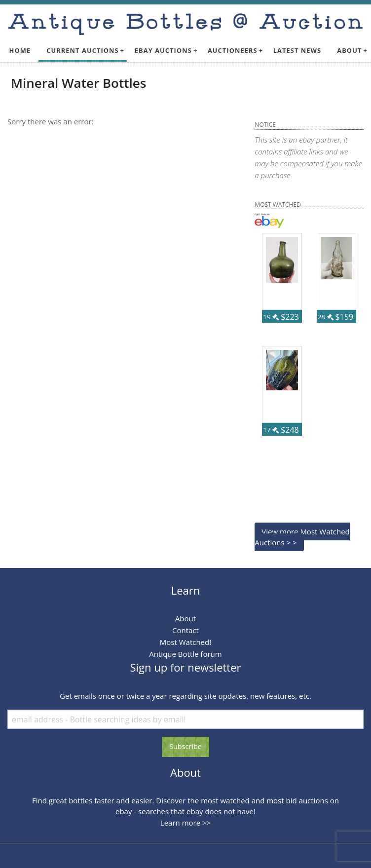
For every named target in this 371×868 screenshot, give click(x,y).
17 (271, 430)
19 (271, 317)
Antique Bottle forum (185, 654)
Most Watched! (185, 642)
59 (346, 329)
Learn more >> (185, 823)
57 (292, 442)
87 (292, 329)
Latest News (297, 50)
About (349, 50)
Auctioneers (233, 50)
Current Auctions (83, 50)
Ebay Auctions (163, 50)
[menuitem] (20, 51)
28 (326, 317)
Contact (185, 630)
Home (20, 50)
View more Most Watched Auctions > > (302, 537)
